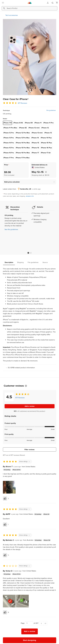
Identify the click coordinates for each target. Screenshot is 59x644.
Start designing (30, 640)
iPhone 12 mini (34, 128)
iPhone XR (29, 123)
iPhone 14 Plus (46, 138)
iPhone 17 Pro (9, 158)
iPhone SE (23, 128)
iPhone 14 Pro (9, 143)
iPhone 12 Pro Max (23, 133)
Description (9, 262)
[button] (30, 182)
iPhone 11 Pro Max (10, 128)
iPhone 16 (35, 148)
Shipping (20, 262)
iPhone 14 (35, 138)
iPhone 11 (38, 123)
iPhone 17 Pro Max (23, 158)
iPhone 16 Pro (9, 153)
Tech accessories (12, 15)
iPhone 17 (35, 153)
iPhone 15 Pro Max (23, 148)
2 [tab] (31, 253)
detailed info (30, 196)
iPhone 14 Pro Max (23, 143)
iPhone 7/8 (7, 123)
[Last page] (45, 623)
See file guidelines (11, 229)
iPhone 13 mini (37, 133)
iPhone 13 (48, 133)
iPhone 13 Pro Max (23, 138)
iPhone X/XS (18, 123)
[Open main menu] (3, 3)
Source (45, 262)
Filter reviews (29, 450)
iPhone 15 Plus (46, 143)
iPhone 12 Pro (9, 133)
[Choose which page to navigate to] (29, 623)
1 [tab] (28, 253)
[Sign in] (48, 3)
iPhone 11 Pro (48, 123)
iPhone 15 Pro (9, 148)
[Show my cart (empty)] (57, 3)
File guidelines (51, 110)
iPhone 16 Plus (46, 148)
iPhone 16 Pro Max (23, 153)
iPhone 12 (45, 128)
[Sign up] (53, 3)
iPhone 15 (35, 143)
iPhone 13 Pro (9, 138)
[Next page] (41, 623)
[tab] (26, 91)
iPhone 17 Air (46, 153)
